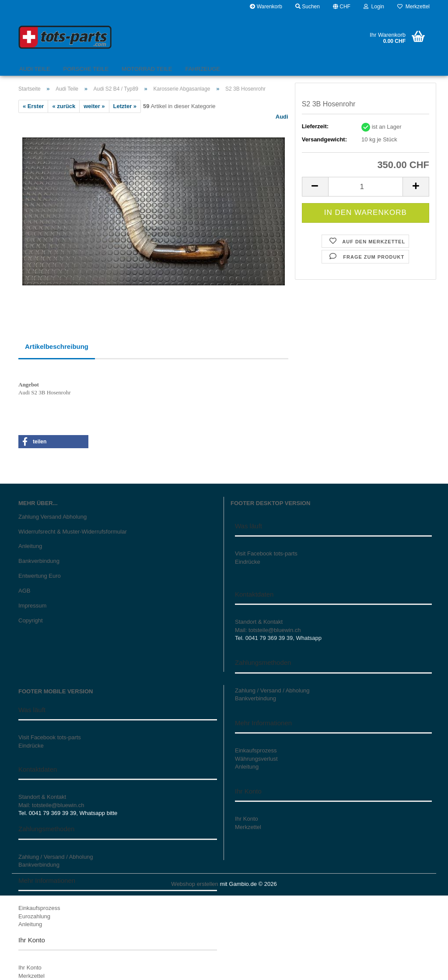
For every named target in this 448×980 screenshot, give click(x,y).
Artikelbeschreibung (57, 346)
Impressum (32, 606)
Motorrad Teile (147, 69)
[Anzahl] (366, 187)
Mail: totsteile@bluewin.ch (268, 630)
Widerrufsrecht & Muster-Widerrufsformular (73, 532)
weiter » (94, 106)
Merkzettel (413, 7)
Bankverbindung (39, 561)
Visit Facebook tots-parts (266, 553)
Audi (282, 117)
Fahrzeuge (202, 69)
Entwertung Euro (40, 576)
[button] (342, 7)
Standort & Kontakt (259, 622)
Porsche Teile (86, 69)
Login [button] (374, 7)
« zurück (64, 106)
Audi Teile (35, 69)
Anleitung (30, 546)
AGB (24, 591)
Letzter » (125, 106)
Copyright (31, 620)
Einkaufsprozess (39, 908)
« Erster (33, 106)
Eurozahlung (34, 916)
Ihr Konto (30, 968)
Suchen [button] (308, 7)
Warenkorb (266, 7)
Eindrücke (248, 562)
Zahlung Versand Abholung (52, 517)
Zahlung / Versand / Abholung (56, 857)
